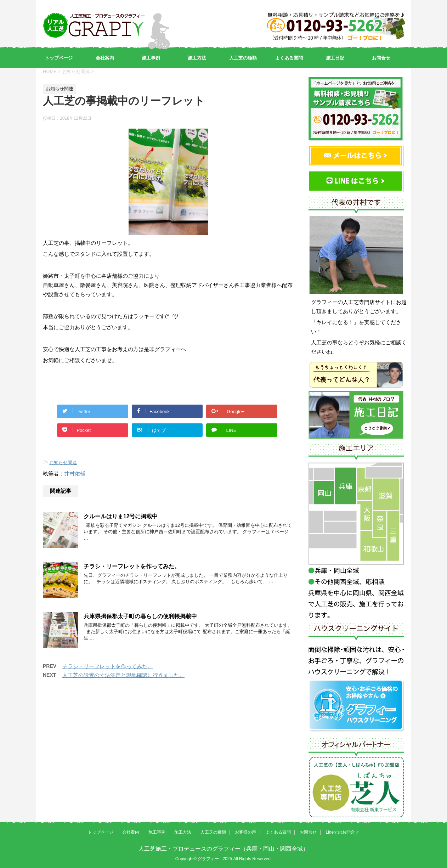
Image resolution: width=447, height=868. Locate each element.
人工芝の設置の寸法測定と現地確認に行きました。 (123, 675)
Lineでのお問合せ (342, 832)
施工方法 (197, 58)
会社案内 (105, 58)
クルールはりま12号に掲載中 (121, 516)
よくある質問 (289, 58)
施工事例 (151, 58)
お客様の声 (245, 832)
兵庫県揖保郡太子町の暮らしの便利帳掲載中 (140, 616)
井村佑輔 (75, 474)
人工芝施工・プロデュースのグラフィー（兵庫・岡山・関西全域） (223, 849)
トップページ (59, 58)
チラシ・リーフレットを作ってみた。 (132, 566)
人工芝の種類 (243, 58)
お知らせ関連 (63, 463)
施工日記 (335, 58)
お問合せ (381, 58)
